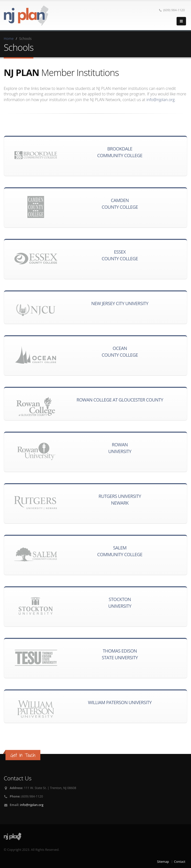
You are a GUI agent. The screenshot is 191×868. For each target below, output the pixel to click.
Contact (180, 862)
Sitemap (163, 862)
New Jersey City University (120, 303)
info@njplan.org (160, 100)
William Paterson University (120, 702)
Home (9, 38)
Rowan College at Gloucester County (120, 400)
